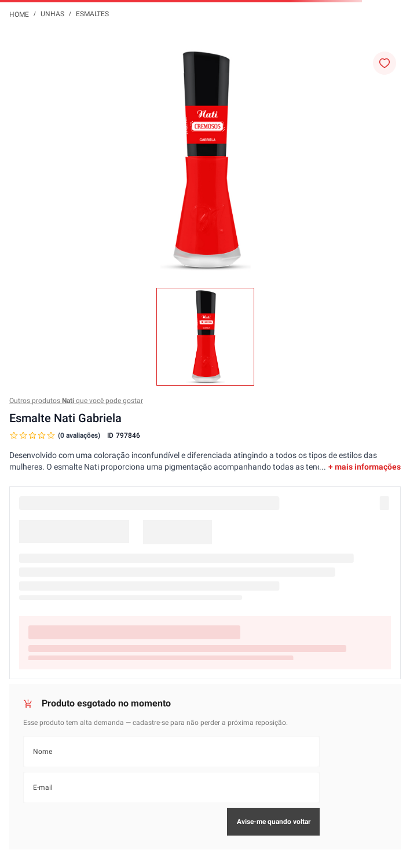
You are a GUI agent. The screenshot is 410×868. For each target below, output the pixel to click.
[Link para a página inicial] (19, 14)
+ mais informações (365, 467)
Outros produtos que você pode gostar (76, 401)
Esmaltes (92, 14)
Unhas (52, 14)
